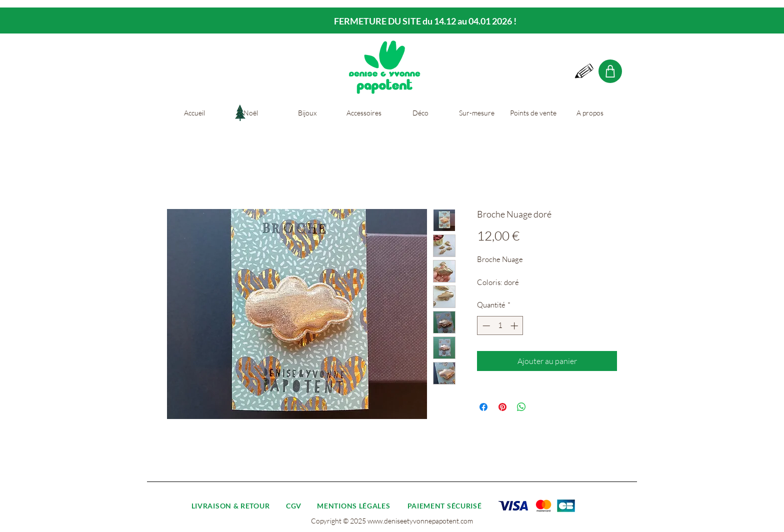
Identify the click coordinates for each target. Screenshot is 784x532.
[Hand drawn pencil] (584, 71)
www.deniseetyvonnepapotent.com (420, 521)
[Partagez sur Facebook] (483, 407)
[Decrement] (485, 326)
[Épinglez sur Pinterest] (502, 407)
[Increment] (515, 326)
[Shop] (610, 71)
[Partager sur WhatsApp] (521, 407)
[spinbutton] (500, 326)
